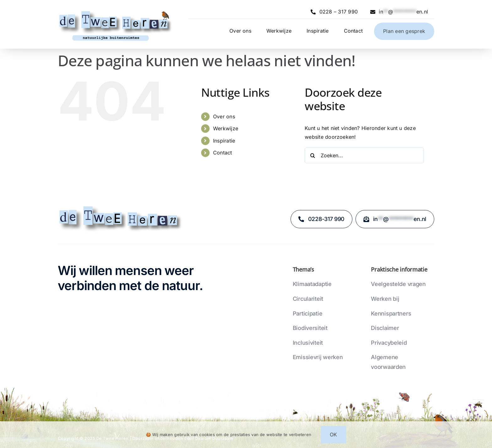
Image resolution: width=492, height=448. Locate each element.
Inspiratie (224, 141)
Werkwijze (226, 128)
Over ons (224, 116)
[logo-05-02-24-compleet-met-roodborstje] (115, 11)
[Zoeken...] (364, 155)
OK (333, 435)
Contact (223, 153)
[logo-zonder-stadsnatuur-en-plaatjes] (120, 207)
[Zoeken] (313, 155)
